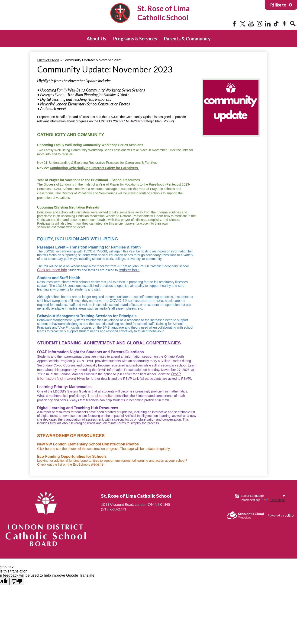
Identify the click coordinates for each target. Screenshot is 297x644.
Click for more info (52, 270)
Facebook (234, 24)
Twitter (243, 24)
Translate (273, 500)
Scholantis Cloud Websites (245, 515)
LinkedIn (268, 24)
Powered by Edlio (281, 515)
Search (293, 24)
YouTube (251, 24)
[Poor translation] (17, 581)
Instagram (259, 24)
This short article (101, 396)
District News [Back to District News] (48, 60)
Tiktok (276, 24)
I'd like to (281, 5)
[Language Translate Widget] (263, 496)
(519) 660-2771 (114, 509)
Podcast (284, 24)
